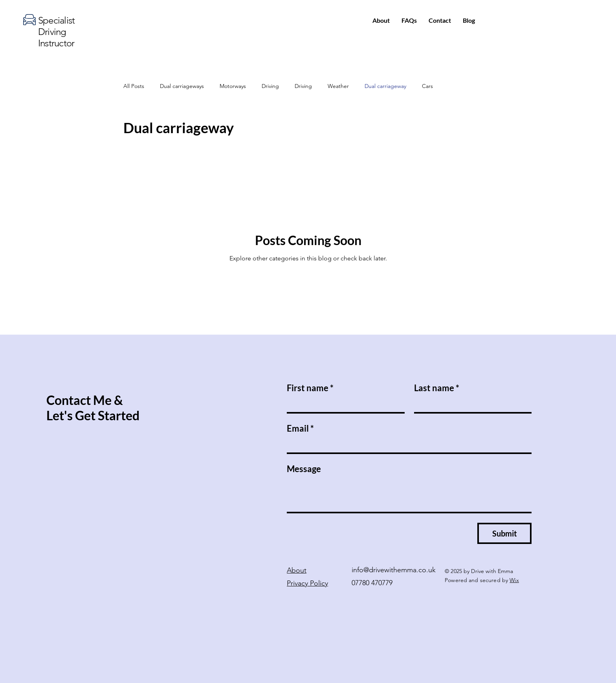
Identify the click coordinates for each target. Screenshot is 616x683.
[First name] (343, 404)
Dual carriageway (385, 86)
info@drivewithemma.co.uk (394, 570)
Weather (338, 86)
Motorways (233, 86)
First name (310, 388)
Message (304, 469)
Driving (270, 86)
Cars (427, 86)
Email (300, 428)
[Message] (409, 494)
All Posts (134, 86)
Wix (514, 580)
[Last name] (471, 404)
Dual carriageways (182, 86)
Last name (437, 388)
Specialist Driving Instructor (57, 32)
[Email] (407, 445)
